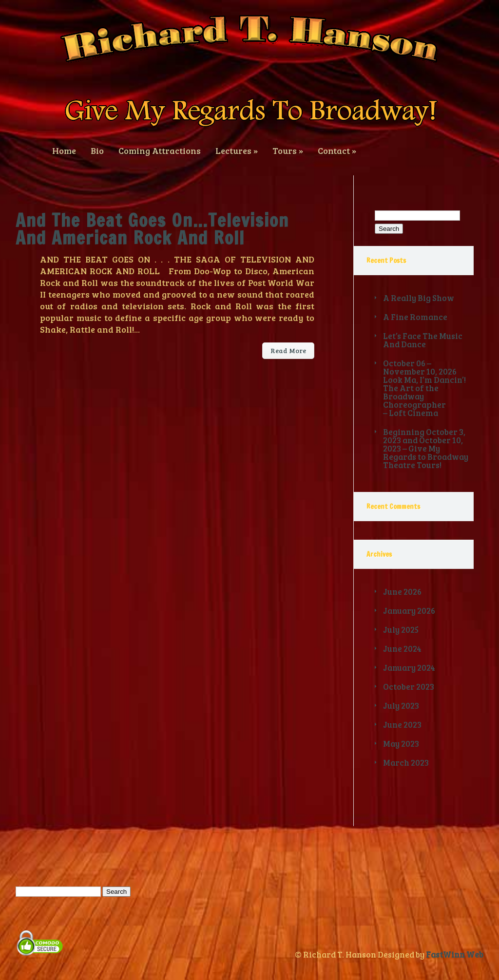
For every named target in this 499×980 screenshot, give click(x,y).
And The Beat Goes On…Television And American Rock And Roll (152, 229)
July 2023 (401, 706)
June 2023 (402, 725)
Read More (288, 350)
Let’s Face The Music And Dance (423, 340)
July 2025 (401, 630)
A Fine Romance (415, 317)
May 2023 (401, 744)
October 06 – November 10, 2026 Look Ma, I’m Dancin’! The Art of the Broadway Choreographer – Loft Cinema (424, 388)
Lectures (237, 150)
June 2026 (402, 592)
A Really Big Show (419, 298)
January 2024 (409, 668)
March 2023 (406, 763)
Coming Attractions (160, 150)
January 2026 (409, 611)
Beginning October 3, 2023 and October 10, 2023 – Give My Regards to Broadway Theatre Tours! (426, 448)
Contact (337, 150)
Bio (97, 150)
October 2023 (409, 687)
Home (64, 150)
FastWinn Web (455, 954)
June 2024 (402, 649)
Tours (288, 150)
